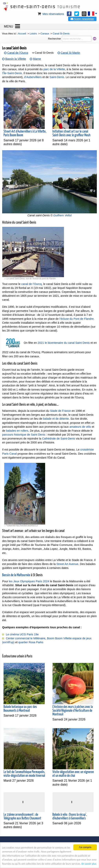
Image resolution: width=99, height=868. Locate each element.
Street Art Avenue (67, 564)
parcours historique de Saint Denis (24, 435)
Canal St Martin (70, 53)
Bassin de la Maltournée (16, 575)
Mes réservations (51, 14)
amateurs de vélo (80, 427)
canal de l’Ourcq (32, 284)
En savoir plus (89, 864)
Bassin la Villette (16, 59)
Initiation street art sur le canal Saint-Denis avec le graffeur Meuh (72, 133)
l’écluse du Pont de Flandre (76, 319)
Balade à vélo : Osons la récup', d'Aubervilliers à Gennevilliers (70, 817)
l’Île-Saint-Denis (12, 73)
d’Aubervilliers (33, 77)
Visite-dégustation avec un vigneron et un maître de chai (73, 774)
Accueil (22, 34)
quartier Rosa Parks (31, 642)
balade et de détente (56, 419)
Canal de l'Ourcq (18, 53)
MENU (9, 26)
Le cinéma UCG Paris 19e (22, 634)
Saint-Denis (57, 77)
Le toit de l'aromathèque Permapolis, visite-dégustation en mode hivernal (24, 774)
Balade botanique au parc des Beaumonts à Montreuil (20, 709)
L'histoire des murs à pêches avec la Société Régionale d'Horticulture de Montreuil (73, 711)
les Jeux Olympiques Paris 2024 (29, 581)
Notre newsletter (82, 19)
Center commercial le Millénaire (26, 638)
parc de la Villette (54, 69)
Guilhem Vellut (62, 215)
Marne (37, 59)
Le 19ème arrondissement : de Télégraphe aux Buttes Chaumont (22, 817)
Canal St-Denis (44, 53)
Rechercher (54, 39)
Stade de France (60, 411)
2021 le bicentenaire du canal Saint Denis (64, 343)
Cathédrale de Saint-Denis (59, 439)
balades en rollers (17, 431)
